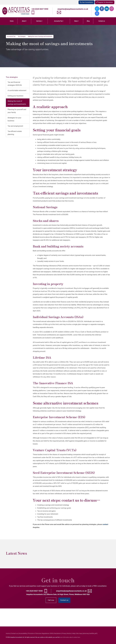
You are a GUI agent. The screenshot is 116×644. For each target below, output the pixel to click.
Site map (79, 633)
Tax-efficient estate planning (15, 133)
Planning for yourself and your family (17, 111)
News (77, 21)
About (24, 21)
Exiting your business (15, 96)
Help (74, 633)
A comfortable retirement (17, 90)
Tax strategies (22, 36)
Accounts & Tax (11, 36)
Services (39, 21)
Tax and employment (15, 126)
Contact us (102, 21)
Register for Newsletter (105, 2)
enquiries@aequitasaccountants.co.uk (73, 9)
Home (12, 21)
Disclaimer (57, 633)
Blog (88, 21)
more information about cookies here (70, 637)
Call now (51, 600)
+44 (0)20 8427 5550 (40, 9)
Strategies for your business (14, 119)
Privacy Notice (66, 633)
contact (105, 524)
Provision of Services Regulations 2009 (40, 633)
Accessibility (23, 633)
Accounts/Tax (59, 21)
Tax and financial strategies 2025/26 (15, 84)
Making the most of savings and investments (40, 36)
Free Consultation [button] (87, 2)
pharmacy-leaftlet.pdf (90, 633)
